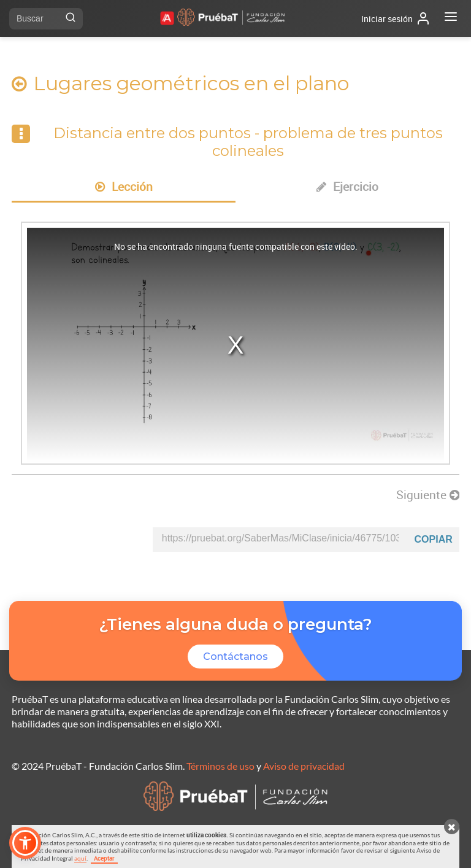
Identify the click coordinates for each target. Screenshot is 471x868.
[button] (25, 843)
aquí (80, 858)
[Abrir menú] (451, 18)
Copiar (434, 539)
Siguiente (428, 495)
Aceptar (104, 858)
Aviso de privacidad (304, 766)
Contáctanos (235, 657)
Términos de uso (220, 766)
